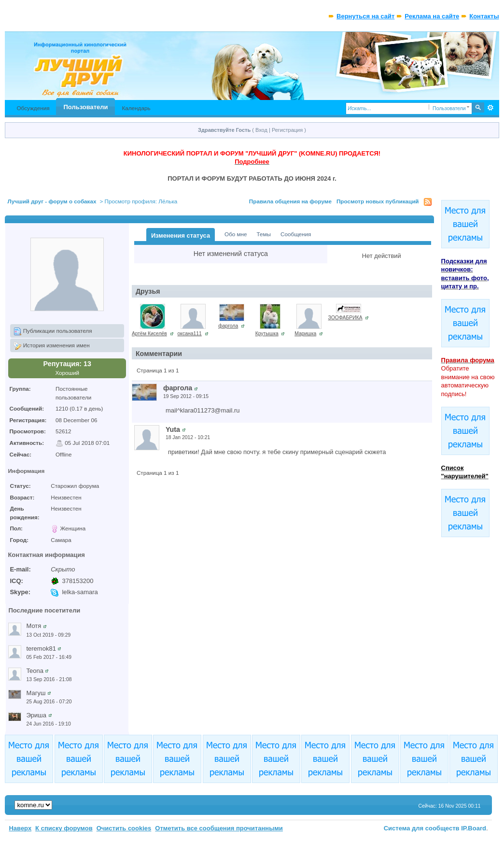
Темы (264, 234)
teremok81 (41, 649)
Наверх (20, 828)
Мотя (34, 626)
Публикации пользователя (53, 331)
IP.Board (474, 828)
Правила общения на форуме (290, 201)
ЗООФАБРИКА (345, 318)
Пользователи (86, 107)
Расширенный (491, 108)
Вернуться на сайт (365, 16)
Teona (35, 671)
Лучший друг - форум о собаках (52, 201)
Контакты (484, 16)
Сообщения (296, 234)
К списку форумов (64, 828)
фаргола (228, 326)
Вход (261, 130)
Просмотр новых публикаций (378, 201)
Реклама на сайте (432, 16)
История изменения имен (51, 346)
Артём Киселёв (149, 334)
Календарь (136, 108)
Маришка (305, 334)
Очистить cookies (124, 828)
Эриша (36, 715)
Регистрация (287, 130)
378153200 (77, 581)
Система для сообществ (422, 828)
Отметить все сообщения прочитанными (219, 828)
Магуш (36, 693)
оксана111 (190, 334)
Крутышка (267, 334)
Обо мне (236, 234)
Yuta (173, 429)
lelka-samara (80, 592)
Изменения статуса (181, 235)
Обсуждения (33, 108)
